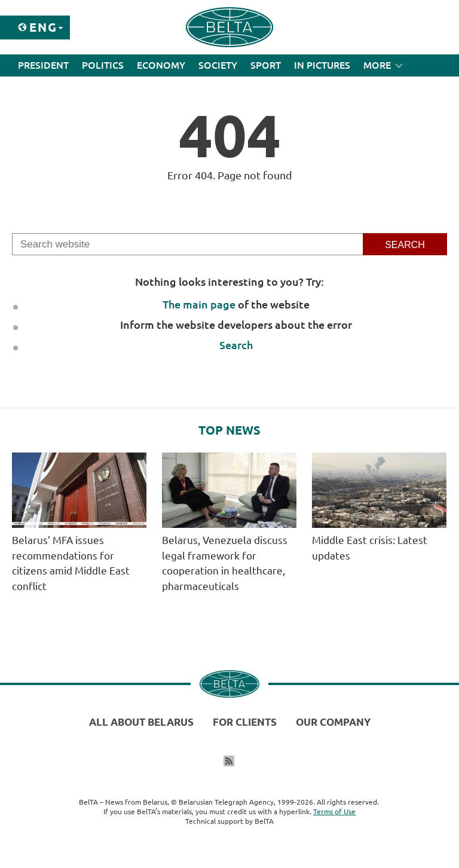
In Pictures (322, 65)
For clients (245, 722)
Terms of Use (334, 812)
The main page (199, 304)
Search (236, 345)
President (43, 65)
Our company (333, 722)
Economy (161, 65)
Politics (103, 65)
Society (218, 65)
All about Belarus (141, 722)
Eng (43, 27)
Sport (266, 65)
